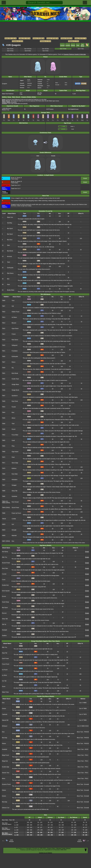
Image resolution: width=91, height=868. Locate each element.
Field (72, 129)
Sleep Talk (14, 491)
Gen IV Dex (10, 51)
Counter (4, 574)
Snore (4, 687)
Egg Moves (83, 45)
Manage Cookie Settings (64, 848)
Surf (13, 524)
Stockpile (5, 630)
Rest (13, 412)
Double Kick (5, 585)
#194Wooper (11, 841)
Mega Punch (6, 755)
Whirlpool (5, 726)
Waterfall (14, 536)
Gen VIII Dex (28, 49)
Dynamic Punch (6, 784)
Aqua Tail (5, 653)
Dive (13, 541)
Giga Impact (15, 452)
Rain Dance (10, 273)
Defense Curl (6, 808)
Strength (14, 530)
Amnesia (9, 256)
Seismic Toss (6, 773)
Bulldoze (14, 468)
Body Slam (5, 568)
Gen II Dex (45, 51)
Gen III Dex (28, 51)
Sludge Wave (15, 384)
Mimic (4, 779)
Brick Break (15, 373)
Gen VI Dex (63, 49)
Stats (78, 45)
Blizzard (14, 323)
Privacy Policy (51, 848)
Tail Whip (9, 223)
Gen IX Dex (10, 49)
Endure (4, 709)
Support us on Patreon (45, 853)
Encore (4, 596)
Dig (13, 368)
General (62, 45)
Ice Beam (14, 317)
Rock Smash (15, 502)
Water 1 (73, 126)
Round (13, 429)
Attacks (73, 45)
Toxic (13, 301)
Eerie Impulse (6, 591)
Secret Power (15, 508)
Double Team (15, 379)
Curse (4, 580)
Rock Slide (15, 474)
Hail (13, 306)
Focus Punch (6, 664)
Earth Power (5, 659)
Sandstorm (15, 396)
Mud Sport (10, 229)
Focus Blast (15, 435)
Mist (8, 279)
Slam (8, 245)
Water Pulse (5, 692)
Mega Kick (5, 761)
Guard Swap (5, 602)
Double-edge (6, 767)
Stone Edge (15, 463)
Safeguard (14, 345)
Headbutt (5, 749)
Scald (13, 440)
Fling (13, 446)
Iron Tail (4, 681)
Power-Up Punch (16, 513)
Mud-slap (5, 738)
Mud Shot (10, 240)
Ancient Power (6, 563)
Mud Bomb (10, 251)
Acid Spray (5, 552)
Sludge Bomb (15, 390)
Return (13, 362)
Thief (13, 424)
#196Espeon (80, 841)
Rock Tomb (15, 401)
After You (5, 557)
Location (68, 45)
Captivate (5, 714)
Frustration (15, 351)
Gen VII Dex (46, 49)
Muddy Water (11, 290)
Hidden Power (16, 312)
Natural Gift (5, 720)
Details (85, 178)
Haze (8, 284)
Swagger (14, 485)
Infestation (14, 480)
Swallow (4, 636)
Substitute (14, 496)
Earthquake (10, 268)
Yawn (8, 262)
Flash (13, 457)
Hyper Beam (15, 329)
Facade (14, 407)
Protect (14, 334)
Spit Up (4, 624)
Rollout (4, 744)
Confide (14, 519)
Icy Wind (4, 675)
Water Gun (10, 217)
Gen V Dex (81, 49)
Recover (4, 613)
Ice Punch (5, 670)
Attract (13, 418)
